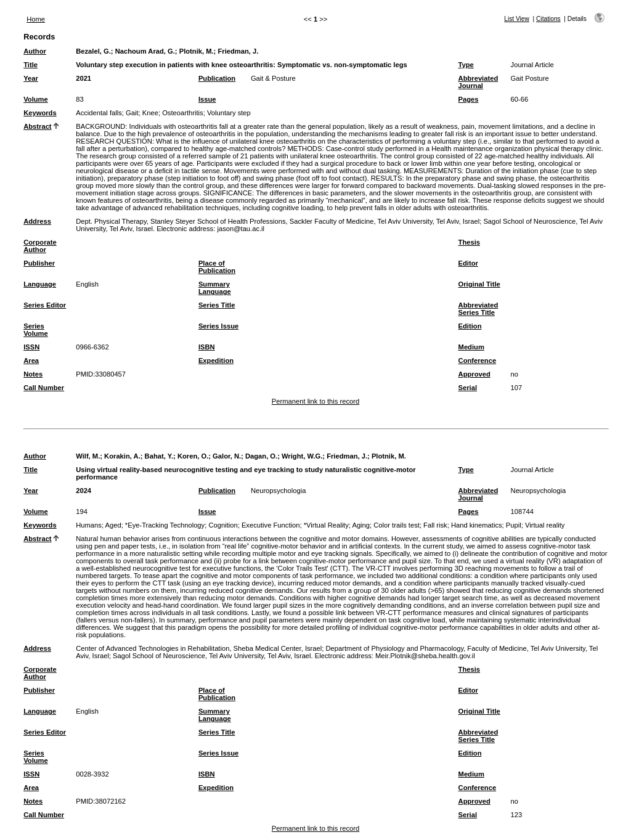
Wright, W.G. (302, 456)
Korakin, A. (122, 456)
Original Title (479, 284)
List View (517, 19)
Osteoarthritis (183, 113)
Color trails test (397, 525)
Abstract (37, 126)
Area (31, 361)
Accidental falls (99, 113)
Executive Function (271, 525)
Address (37, 221)
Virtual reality (545, 525)
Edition (470, 326)
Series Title (217, 305)
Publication (217, 78)
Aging (361, 525)
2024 (83, 491)
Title (31, 65)
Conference (478, 361)
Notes (33, 374)
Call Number (44, 388)
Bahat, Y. (159, 456)
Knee (150, 113)
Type (466, 65)
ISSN (31, 347)
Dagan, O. (261, 456)
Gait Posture (530, 78)
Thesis (469, 242)
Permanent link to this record (315, 401)
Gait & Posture (273, 78)
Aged (113, 525)
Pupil (514, 525)
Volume (36, 99)
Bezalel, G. (93, 51)
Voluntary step (229, 113)
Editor (468, 263)
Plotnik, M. (197, 51)
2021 (83, 78)
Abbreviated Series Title (478, 309)
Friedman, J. (238, 51)
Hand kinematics (477, 525)
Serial (468, 388)
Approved (474, 374)
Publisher (39, 263)
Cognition (223, 525)
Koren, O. (193, 456)
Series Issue (218, 326)
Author (35, 51)
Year (31, 78)
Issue (207, 99)
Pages (469, 99)
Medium (471, 347)
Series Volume (36, 330)
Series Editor (45, 305)
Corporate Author (40, 246)
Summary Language (215, 288)
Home (36, 19)
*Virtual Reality (326, 525)
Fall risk (435, 525)
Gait (132, 113)
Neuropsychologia (279, 491)
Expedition (216, 361)
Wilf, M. (88, 456)
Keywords (40, 113)
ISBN (207, 347)
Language (40, 284)
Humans (89, 525)
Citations (548, 19)
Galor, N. (227, 456)
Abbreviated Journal (478, 82)
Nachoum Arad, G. (145, 51)
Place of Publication (217, 267)
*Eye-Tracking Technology (165, 525)
